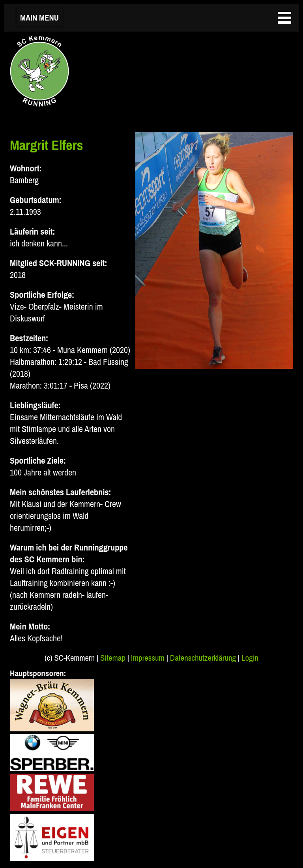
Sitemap (113, 658)
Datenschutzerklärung (203, 658)
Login (250, 658)
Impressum (148, 658)
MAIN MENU (39, 18)
